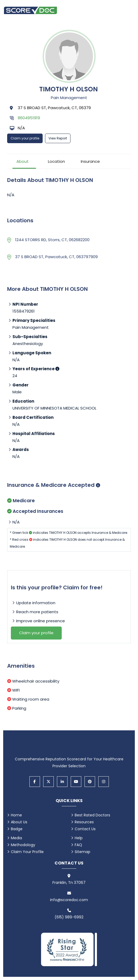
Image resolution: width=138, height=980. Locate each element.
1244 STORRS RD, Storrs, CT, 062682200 (52, 240)
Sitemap (83, 852)
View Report (58, 138)
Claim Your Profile (27, 852)
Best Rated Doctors (92, 815)
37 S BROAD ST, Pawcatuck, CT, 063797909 (56, 257)
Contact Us (85, 829)
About (23, 161)
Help (79, 838)
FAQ (78, 845)
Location (56, 161)
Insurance (90, 161)
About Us (19, 822)
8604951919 (29, 118)
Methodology (23, 845)
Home (16, 815)
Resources (84, 822)
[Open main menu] (127, 10)
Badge (17, 829)
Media (16, 838)
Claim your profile (25, 138)
